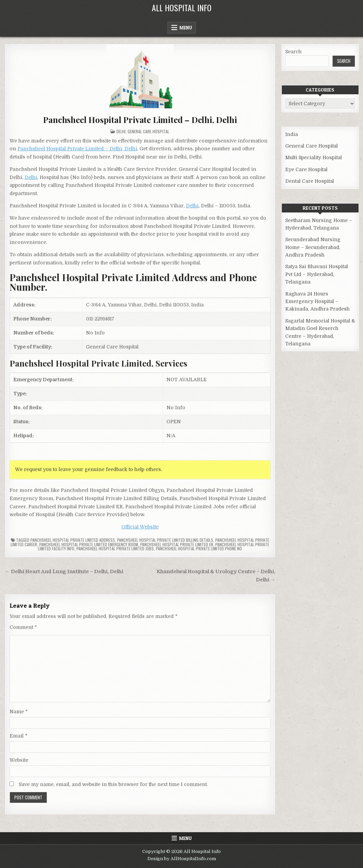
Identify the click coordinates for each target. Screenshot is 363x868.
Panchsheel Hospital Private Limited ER (177, 544)
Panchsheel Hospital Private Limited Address (73, 540)
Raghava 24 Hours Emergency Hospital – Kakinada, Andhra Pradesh (317, 301)
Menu (186, 28)
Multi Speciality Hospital (314, 157)
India (292, 134)
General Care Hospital (148, 131)
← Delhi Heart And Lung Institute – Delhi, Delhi (64, 572)
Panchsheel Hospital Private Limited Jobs (115, 548)
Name (19, 712)
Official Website (140, 527)
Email (18, 736)
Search (293, 52)
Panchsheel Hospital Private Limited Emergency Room (89, 544)
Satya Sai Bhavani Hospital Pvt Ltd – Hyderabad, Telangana (317, 274)
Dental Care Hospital (310, 181)
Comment (23, 627)
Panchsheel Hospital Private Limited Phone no (199, 548)
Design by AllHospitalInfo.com (182, 859)
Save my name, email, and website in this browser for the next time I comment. (113, 784)
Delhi (121, 131)
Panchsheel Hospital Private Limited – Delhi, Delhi (140, 120)
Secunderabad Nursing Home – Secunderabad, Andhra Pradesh (313, 247)
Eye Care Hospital (306, 169)
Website (19, 760)
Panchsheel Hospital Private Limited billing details (165, 540)
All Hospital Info (182, 8)
